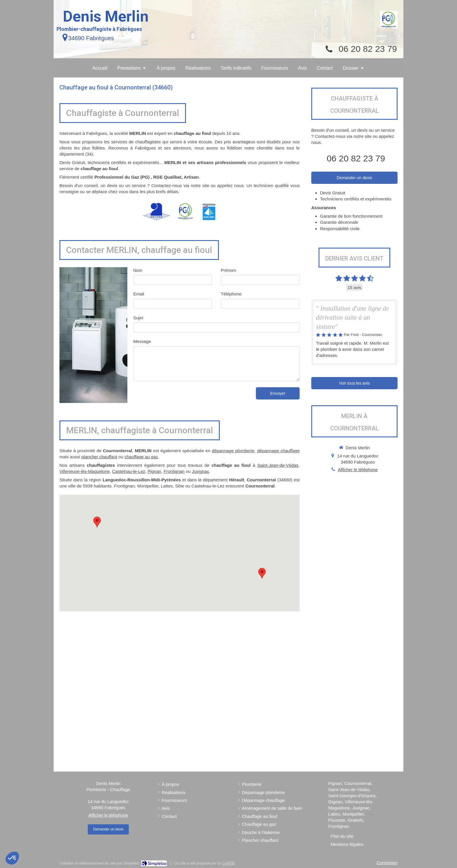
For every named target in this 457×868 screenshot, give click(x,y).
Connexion (387, 863)
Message (142, 341)
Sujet (138, 318)
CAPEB (228, 863)
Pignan (154, 471)
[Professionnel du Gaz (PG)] (389, 20)
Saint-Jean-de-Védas (278, 465)
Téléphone (231, 294)
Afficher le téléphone (358, 470)
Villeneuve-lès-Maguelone (85, 471)
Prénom (229, 270)
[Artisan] (157, 212)
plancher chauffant (99, 457)
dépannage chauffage (278, 451)
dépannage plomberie (233, 451)
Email (139, 294)
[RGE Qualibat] (209, 212)
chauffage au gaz (141, 457)
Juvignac (200, 471)
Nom (138, 270)
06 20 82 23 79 (368, 49)
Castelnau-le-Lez (129, 471)
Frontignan (174, 471)
